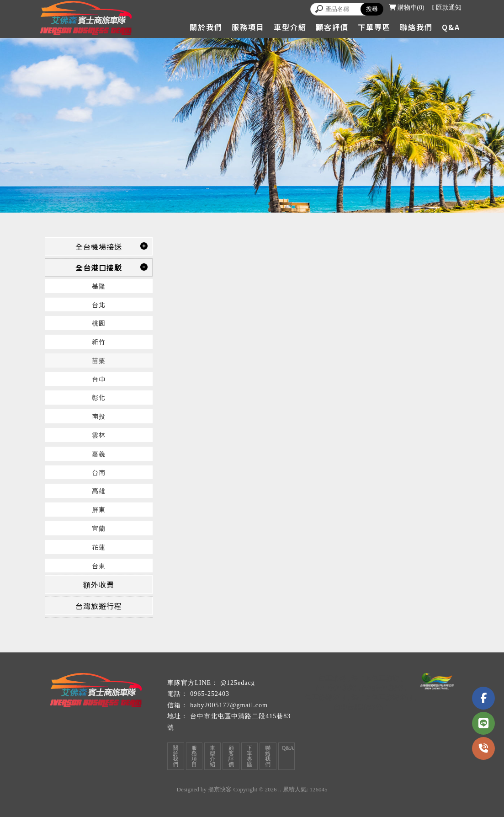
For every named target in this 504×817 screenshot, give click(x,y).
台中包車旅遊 (336, 687)
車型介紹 (290, 27)
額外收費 (99, 584)
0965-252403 (210, 694)
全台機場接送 (99, 246)
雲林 (99, 435)
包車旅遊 (332, 678)
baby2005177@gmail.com (229, 705)
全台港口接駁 (99, 267)
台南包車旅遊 (382, 687)
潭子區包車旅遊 (375, 678)
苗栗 (99, 360)
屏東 (99, 509)
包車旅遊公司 (325, 697)
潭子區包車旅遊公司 (382, 697)
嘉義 (99, 454)
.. (280, 789)
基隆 (99, 286)
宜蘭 (99, 528)
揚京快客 (220, 789)
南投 (99, 416)
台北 (99, 304)
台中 (99, 379)
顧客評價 (332, 27)
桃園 (99, 323)
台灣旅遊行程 (99, 606)
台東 (99, 566)
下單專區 (374, 27)
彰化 (99, 397)
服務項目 (248, 27)
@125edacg (238, 683)
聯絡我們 (416, 27)
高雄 (99, 491)
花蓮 (99, 547)
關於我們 (206, 27)
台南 (99, 472)
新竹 (99, 342)
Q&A (451, 27)
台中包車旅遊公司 (361, 707)
